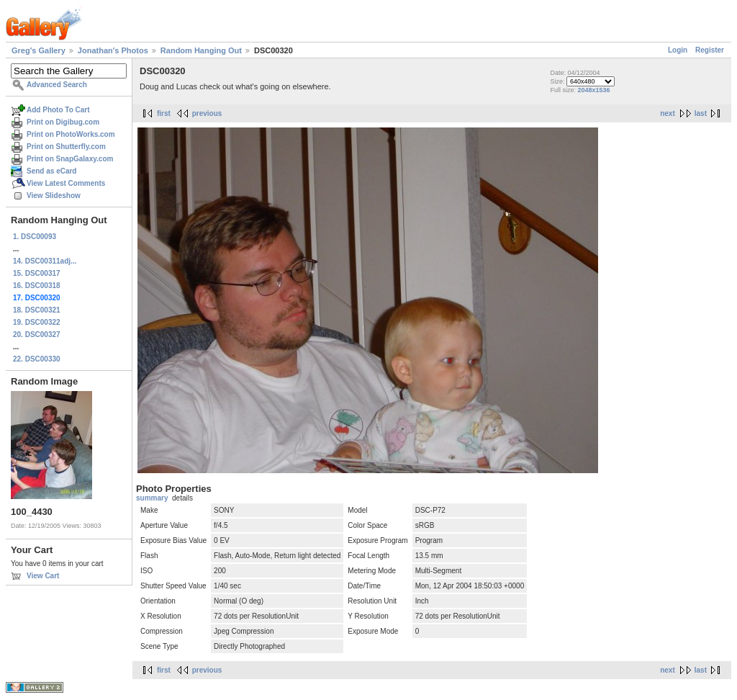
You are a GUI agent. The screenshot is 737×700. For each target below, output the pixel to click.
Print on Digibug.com (63, 122)
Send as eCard (51, 171)
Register (710, 50)
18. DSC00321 (37, 310)
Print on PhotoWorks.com (71, 134)
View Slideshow (54, 196)
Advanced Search (57, 85)
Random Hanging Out (201, 50)
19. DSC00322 (37, 322)
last (701, 113)
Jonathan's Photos (113, 50)
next (668, 113)
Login (678, 50)
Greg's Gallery (39, 50)
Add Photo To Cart (58, 110)
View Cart (43, 576)
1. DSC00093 (35, 237)
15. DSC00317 (37, 273)
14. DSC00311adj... (45, 261)
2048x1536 (593, 90)
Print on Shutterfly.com (66, 147)
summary (152, 498)
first (164, 113)
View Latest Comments (66, 183)
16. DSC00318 (37, 286)
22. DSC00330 (37, 359)
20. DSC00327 (37, 335)
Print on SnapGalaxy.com (70, 159)
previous (207, 113)
